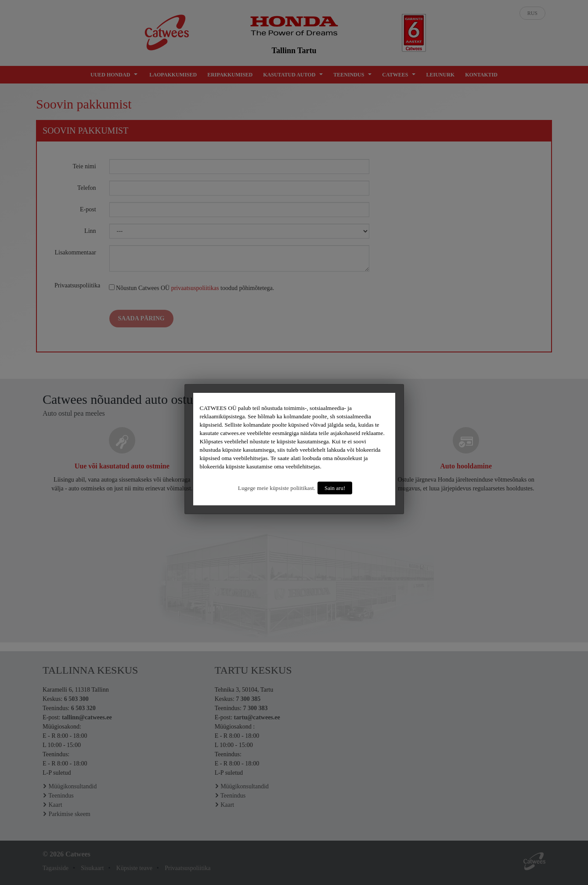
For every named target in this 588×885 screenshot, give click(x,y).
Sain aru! (335, 488)
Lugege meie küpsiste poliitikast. (277, 488)
